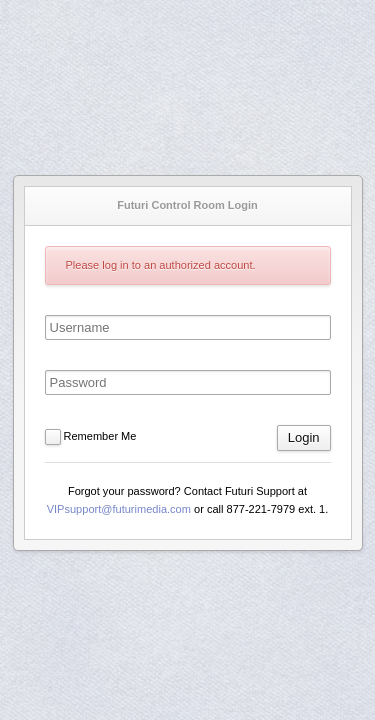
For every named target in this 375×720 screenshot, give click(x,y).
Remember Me (100, 436)
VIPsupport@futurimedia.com (119, 509)
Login (304, 437)
